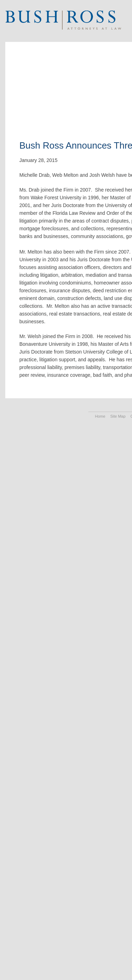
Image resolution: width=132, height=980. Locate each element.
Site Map (118, 416)
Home (100, 416)
